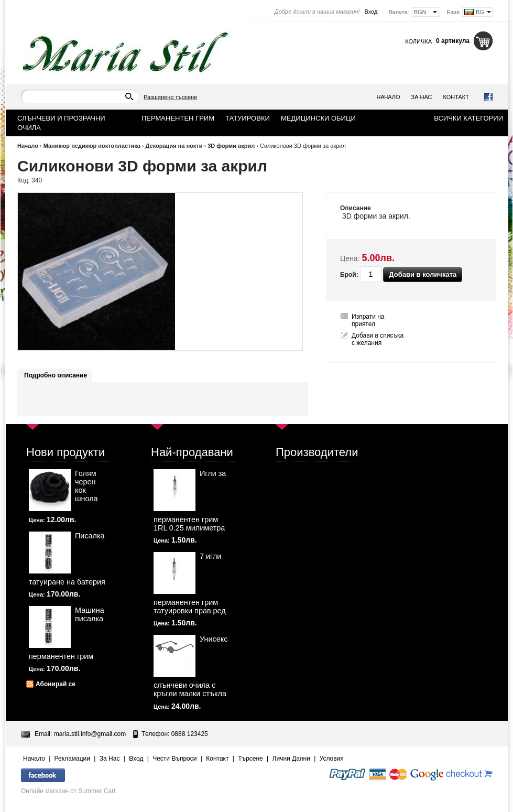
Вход (371, 12)
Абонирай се (56, 684)
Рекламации (72, 759)
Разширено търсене (170, 97)
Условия (332, 759)
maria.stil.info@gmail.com (90, 734)
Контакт (456, 97)
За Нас (422, 97)
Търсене (250, 759)
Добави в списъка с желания (378, 339)
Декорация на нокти (174, 146)
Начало (389, 97)
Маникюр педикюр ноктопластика (92, 146)
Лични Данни (291, 759)
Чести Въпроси (174, 759)
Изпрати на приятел (368, 320)
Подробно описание (56, 375)
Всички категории (468, 118)
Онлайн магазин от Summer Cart (68, 791)
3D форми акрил (231, 146)
